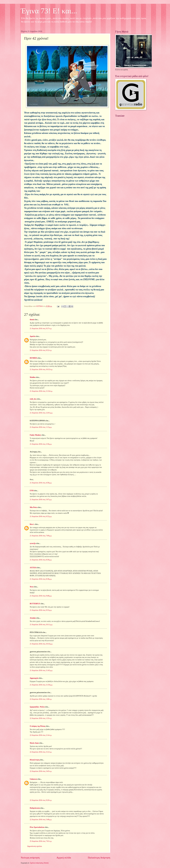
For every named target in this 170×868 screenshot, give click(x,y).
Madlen (33, 377)
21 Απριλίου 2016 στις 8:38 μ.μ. (41, 579)
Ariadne (33, 618)
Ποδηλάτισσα (35, 808)
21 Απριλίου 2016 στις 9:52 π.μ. (41, 350)
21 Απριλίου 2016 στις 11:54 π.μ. (41, 391)
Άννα (32, 587)
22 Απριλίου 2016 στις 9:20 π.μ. (41, 800)
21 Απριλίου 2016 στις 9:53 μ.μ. (41, 610)
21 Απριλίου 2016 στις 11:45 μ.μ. (41, 670)
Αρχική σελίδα (64, 858)
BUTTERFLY (35, 604)
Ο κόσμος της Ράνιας (38, 726)
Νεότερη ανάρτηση (30, 858)
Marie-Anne (34, 743)
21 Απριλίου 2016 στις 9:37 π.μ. (41, 329)
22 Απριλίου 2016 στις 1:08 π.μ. (41, 699)
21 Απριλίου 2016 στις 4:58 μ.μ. (41, 483)
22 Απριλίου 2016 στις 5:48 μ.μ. (41, 820)
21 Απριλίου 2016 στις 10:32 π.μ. (41, 369)
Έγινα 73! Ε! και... (49, 11)
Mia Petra (34, 507)
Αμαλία (33, 336)
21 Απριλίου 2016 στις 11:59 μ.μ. (41, 685)
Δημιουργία (34, 678)
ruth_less (33, 399)
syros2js (33, 543)
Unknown (33, 779)
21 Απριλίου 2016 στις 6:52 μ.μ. (41, 516)
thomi (32, 320)
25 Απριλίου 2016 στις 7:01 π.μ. (41, 841)
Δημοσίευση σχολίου (35, 846)
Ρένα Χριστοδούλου (37, 827)
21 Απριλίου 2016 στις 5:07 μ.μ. (41, 500)
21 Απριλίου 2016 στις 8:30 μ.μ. (41, 560)
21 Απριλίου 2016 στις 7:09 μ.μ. (41, 536)
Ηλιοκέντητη (35, 760)
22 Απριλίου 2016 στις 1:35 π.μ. (41, 718)
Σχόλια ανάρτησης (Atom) (39, 863)
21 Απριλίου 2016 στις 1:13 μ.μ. (41, 427)
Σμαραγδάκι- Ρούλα (37, 707)
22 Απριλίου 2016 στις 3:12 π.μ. (41, 752)
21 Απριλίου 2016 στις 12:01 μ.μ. (41, 413)
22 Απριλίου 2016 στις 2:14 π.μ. (41, 735)
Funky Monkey (35, 435)
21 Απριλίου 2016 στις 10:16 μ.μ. (41, 644)
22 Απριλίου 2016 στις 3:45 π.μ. (41, 771)
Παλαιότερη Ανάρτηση (99, 858)
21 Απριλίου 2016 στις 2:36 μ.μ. (41, 444)
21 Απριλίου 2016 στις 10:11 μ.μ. (41, 625)
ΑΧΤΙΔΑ (33, 568)
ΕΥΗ (32, 491)
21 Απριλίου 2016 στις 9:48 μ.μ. (41, 596)
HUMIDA (33, 358)
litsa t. (32, 524)
